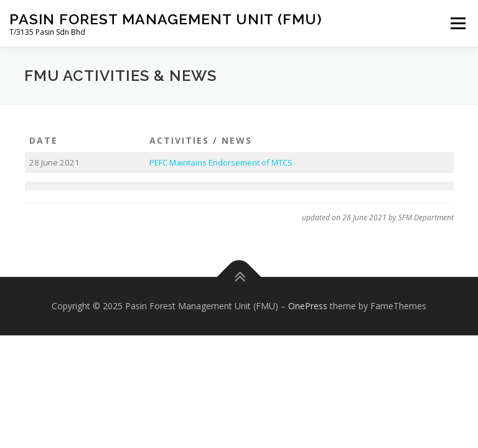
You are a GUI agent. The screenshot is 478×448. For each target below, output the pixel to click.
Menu (458, 23)
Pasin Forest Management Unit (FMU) (166, 19)
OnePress (308, 306)
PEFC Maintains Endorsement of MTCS (221, 162)
